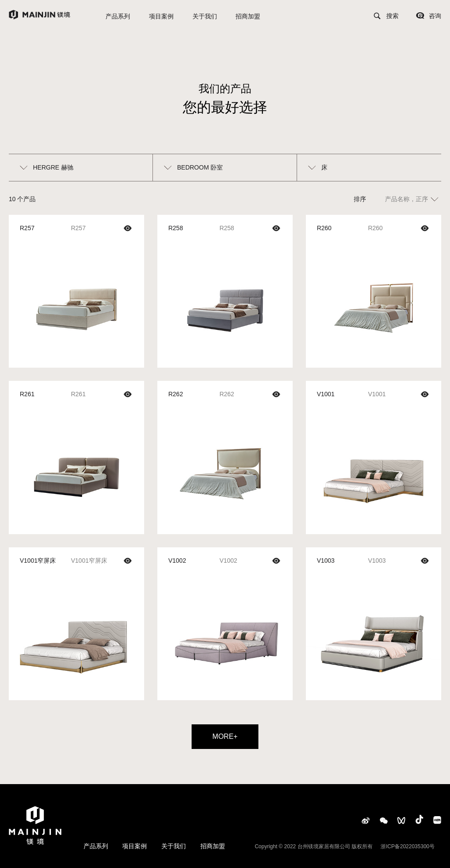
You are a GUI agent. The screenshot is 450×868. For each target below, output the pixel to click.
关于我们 (205, 16)
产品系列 (118, 16)
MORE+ (225, 736)
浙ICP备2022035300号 (408, 846)
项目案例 (161, 16)
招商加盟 (248, 16)
